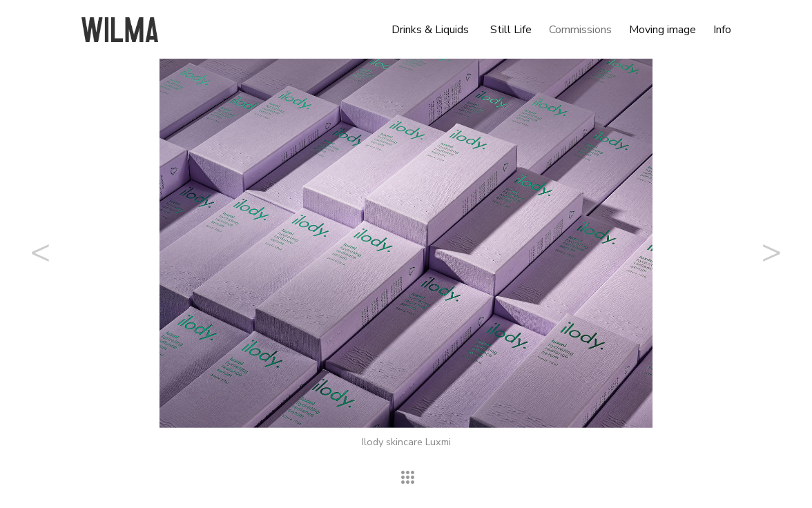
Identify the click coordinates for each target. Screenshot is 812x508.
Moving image (663, 30)
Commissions (580, 30)
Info (722, 30)
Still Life (511, 30)
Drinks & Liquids (430, 30)
